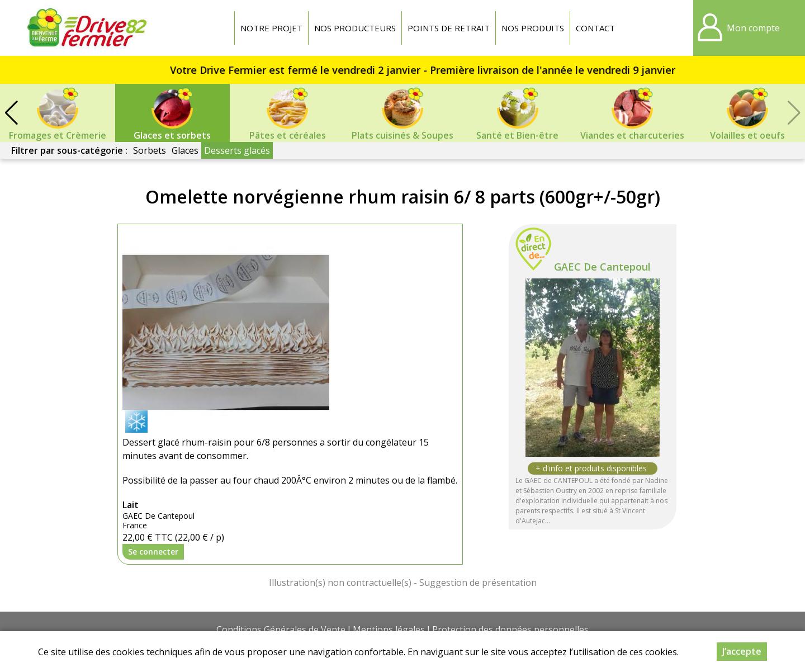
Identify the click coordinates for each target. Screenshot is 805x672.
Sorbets (150, 150)
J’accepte (742, 651)
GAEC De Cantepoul (602, 267)
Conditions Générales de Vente (281, 630)
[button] (11, 113)
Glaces (185, 150)
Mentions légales (389, 630)
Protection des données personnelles (510, 630)
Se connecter (153, 552)
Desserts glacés (237, 150)
